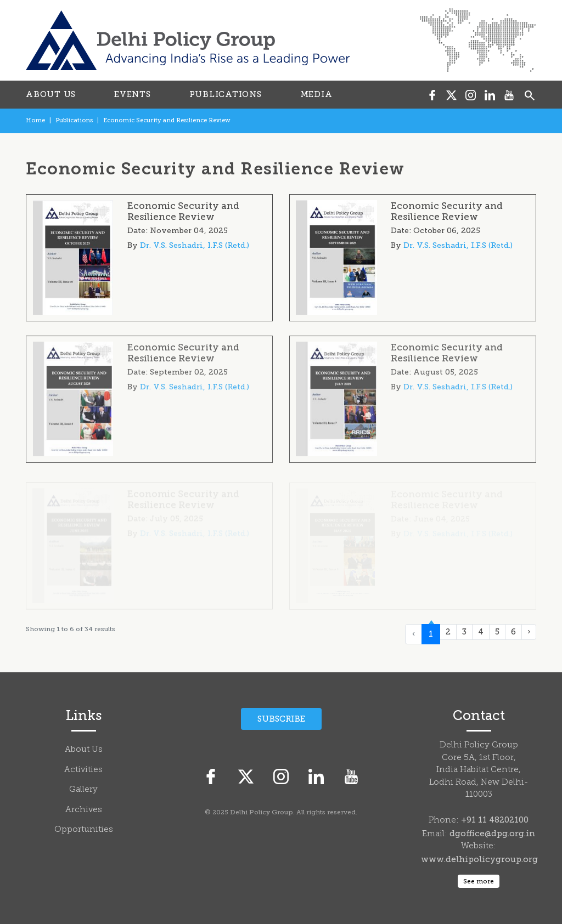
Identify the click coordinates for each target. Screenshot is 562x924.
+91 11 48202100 (495, 820)
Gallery (83, 790)
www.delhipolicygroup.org (479, 859)
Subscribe (281, 719)
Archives (84, 810)
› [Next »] (529, 632)
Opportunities (84, 830)
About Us (84, 750)
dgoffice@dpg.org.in (492, 834)
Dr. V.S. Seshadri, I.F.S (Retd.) (195, 245)
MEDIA (316, 94)
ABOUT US (51, 94)
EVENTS (133, 94)
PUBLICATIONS (226, 94)
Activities (83, 770)
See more (479, 881)
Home (35, 120)
